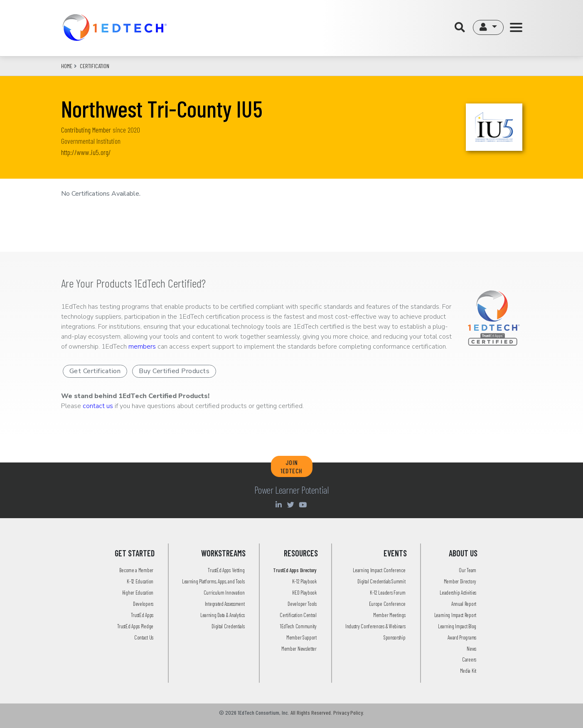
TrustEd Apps (142, 615)
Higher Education (138, 593)
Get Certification (95, 371)
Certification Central (298, 615)
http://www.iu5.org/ (86, 152)
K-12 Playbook (304, 581)
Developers (143, 604)
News (471, 649)
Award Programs (462, 637)
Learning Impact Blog (457, 626)
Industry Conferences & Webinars (375, 626)
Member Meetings (389, 615)
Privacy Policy (348, 712)
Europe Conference (387, 604)
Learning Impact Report (455, 615)
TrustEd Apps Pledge (135, 626)
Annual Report (464, 604)
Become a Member (136, 570)
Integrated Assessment (225, 604)
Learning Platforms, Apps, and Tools (213, 581)
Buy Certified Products (174, 371)
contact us (98, 406)
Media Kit (468, 671)
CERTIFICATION (95, 66)
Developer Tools (302, 604)
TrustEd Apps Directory (295, 570)
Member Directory (460, 581)
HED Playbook (304, 593)
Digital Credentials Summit (381, 581)
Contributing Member (86, 130)
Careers (469, 659)
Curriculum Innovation (224, 593)
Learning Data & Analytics (223, 615)
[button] (488, 27)
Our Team (467, 570)
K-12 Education (140, 581)
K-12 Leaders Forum (388, 593)
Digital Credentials (228, 626)
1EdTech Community (298, 626)
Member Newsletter (299, 649)
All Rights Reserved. (311, 712)
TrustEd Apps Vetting (226, 570)
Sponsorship (395, 637)
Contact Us (144, 637)
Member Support (301, 637)
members (142, 347)
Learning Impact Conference (379, 570)
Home (67, 66)
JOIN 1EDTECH (291, 466)
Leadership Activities (458, 593)
